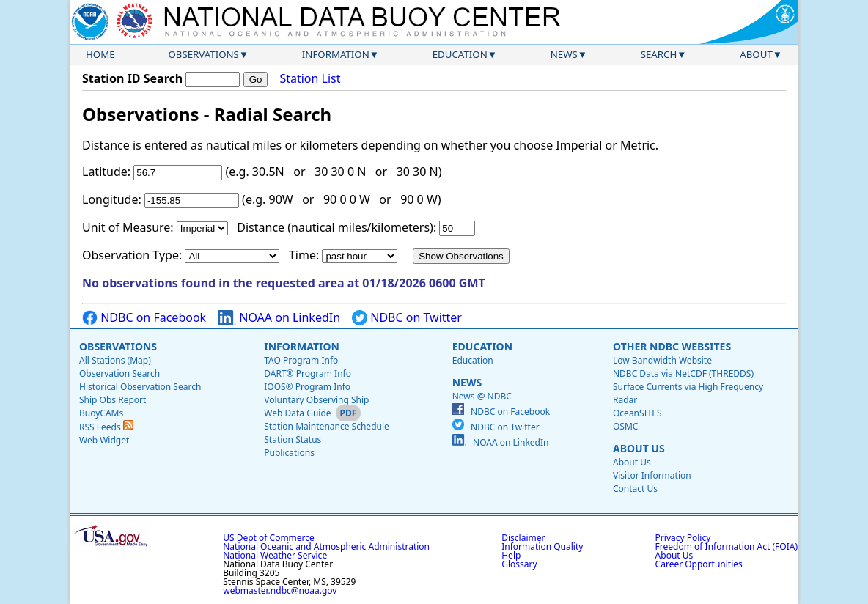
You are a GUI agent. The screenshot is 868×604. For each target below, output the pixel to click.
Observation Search (119, 373)
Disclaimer (523, 538)
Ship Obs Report (113, 400)
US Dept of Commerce (269, 538)
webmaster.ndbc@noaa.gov (280, 590)
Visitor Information (652, 475)
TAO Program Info (301, 360)
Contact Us (635, 489)
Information (336, 54)
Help (511, 555)
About (756, 54)
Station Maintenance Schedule (327, 426)
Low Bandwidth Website (662, 360)
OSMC (625, 426)
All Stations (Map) (115, 360)
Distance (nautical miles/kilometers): (336, 227)
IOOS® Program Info (307, 387)
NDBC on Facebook (144, 318)
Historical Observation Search (140, 387)
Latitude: (106, 172)
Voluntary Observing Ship (316, 400)
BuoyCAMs (101, 413)
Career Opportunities (699, 564)
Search (659, 54)
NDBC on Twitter (407, 318)
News (564, 54)
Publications (289, 453)
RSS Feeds (106, 427)
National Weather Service (275, 555)
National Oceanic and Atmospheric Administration (326, 546)
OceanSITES (637, 413)
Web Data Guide (297, 413)
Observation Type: (132, 255)
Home (100, 54)
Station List (310, 79)
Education (460, 54)
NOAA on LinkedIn (279, 318)
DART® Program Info (308, 373)
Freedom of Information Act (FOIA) (727, 546)
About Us (639, 448)
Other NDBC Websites (672, 346)
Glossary (519, 564)
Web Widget (104, 440)
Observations (203, 54)
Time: (304, 255)
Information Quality (542, 546)
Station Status (293, 439)
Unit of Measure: (128, 227)
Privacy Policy (683, 538)
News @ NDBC (482, 396)
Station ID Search (132, 78)
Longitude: (112, 199)
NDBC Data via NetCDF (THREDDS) (683, 373)
